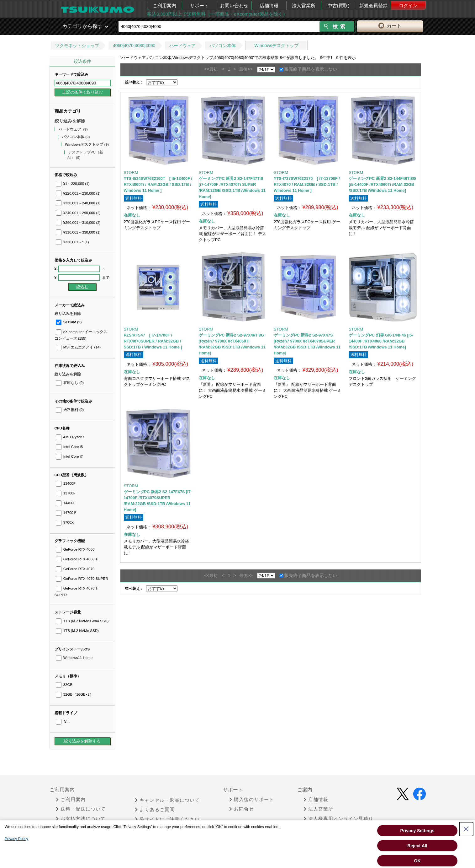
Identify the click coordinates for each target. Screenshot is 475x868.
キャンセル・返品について (167, 800)
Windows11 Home (74, 658)
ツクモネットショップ (77, 46)
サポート (199, 5)
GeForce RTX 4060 (75, 549)
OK (417, 861)
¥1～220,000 (73, 184)
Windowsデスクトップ (277, 46)
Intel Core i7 (69, 456)
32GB (64, 685)
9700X (65, 522)
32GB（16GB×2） (75, 694)
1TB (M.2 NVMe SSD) (77, 631)
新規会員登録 (373, 5)
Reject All (417, 846)
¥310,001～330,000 (78, 232)
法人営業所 (304, 5)
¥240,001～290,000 (78, 213)
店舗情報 (269, 5)
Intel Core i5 (69, 447)
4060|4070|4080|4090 (134, 46)
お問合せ (242, 809)
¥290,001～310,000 (78, 223)
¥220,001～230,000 (78, 193)
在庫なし (70, 383)
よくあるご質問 (155, 810)
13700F (66, 493)
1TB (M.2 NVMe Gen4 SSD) (82, 621)
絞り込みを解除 (70, 121)
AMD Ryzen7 (70, 437)
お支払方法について (81, 819)
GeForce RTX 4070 (75, 569)
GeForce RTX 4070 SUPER (82, 579)
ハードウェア (182, 46)
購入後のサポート (252, 800)
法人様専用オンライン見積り (338, 819)
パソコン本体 (223, 46)
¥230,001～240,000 (78, 203)
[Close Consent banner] (466, 829)
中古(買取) (339, 5)
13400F (66, 483)
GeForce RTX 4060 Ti (77, 559)
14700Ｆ (66, 513)
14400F (66, 503)
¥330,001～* (72, 242)
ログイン (408, 5)
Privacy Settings (417, 831)
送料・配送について (81, 809)
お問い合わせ (234, 5)
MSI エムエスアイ (78, 347)
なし (63, 721)
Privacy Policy (16, 839)
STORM (69, 322)
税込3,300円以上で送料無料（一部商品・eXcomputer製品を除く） (217, 14)
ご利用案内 (164, 5)
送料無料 (70, 410)
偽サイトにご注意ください (167, 819)
